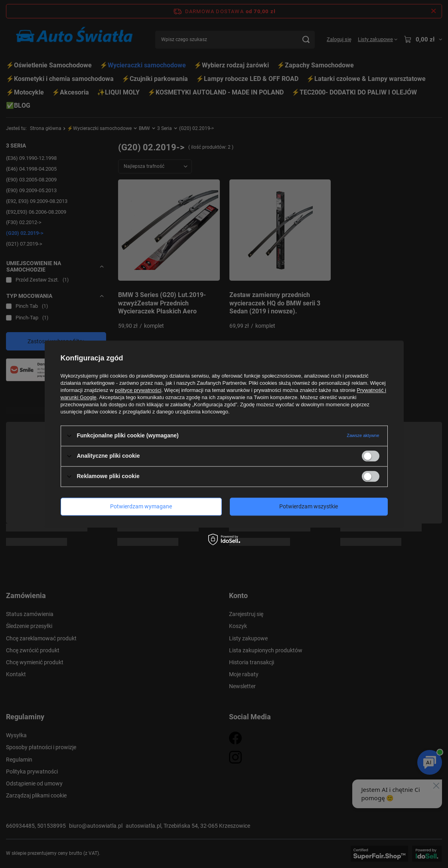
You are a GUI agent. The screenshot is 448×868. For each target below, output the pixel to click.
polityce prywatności (138, 390)
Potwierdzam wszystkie (309, 506)
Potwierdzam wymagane (141, 506)
